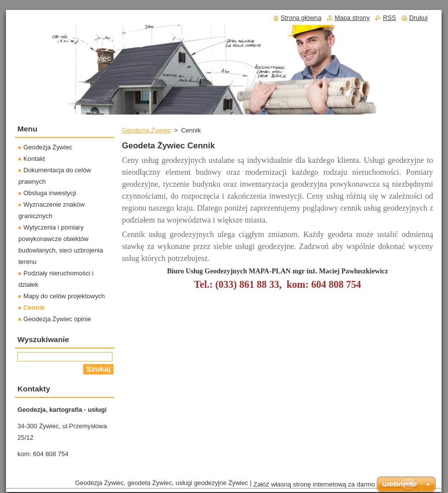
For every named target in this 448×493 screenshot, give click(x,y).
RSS (389, 18)
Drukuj (418, 18)
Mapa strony (352, 18)
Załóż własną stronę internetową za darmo (314, 484)
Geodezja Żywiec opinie (57, 319)
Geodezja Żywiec (146, 130)
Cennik (34, 308)
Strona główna (301, 18)
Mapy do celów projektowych (64, 296)
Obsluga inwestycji (50, 193)
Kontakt (34, 159)
